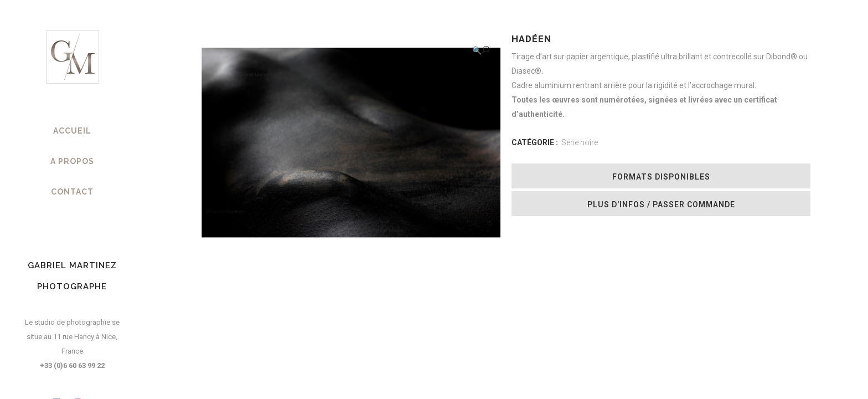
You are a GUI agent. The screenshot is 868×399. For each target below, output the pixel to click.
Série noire (580, 142)
